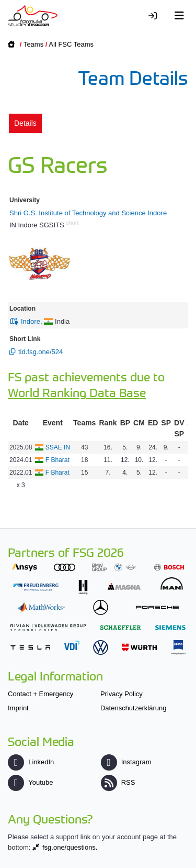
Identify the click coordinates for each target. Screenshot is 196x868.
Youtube (30, 782)
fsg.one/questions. (70, 847)
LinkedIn (31, 762)
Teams (33, 44)
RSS (118, 782)
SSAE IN (58, 447)
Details (25, 123)
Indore (31, 321)
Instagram (126, 762)
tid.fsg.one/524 (41, 352)
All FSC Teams (71, 44)
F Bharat (57, 460)
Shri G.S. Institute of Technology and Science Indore (88, 213)
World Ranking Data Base (77, 392)
